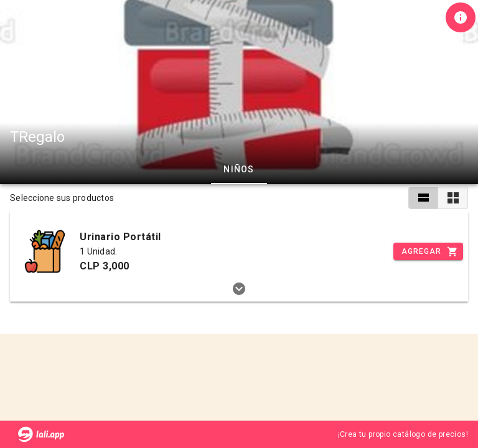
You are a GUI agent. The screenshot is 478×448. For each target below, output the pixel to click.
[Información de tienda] (461, 17)
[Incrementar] (428, 251)
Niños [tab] (239, 169)
